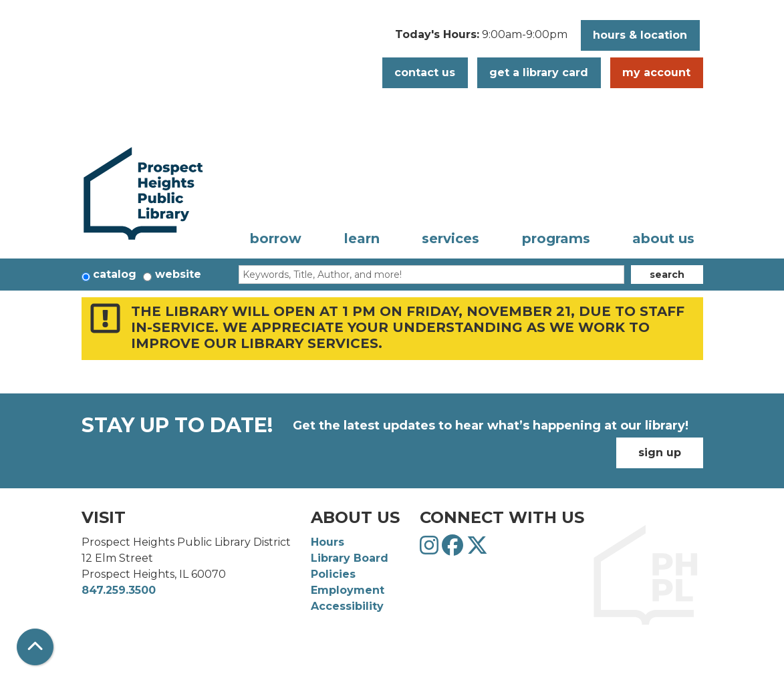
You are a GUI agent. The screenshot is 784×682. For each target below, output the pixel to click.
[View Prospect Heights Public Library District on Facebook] (454, 549)
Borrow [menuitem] (276, 238)
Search (667, 275)
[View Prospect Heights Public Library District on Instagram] (431, 549)
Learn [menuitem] (362, 238)
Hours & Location (640, 35)
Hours (328, 542)
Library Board (350, 558)
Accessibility (347, 606)
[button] (481, 39)
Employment (348, 590)
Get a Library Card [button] (539, 72)
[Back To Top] (35, 647)
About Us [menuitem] (663, 238)
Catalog (115, 274)
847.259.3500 (119, 590)
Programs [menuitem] (556, 238)
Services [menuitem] (450, 238)
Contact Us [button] (425, 72)
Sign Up (660, 453)
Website (178, 274)
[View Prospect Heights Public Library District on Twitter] (477, 549)
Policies (333, 574)
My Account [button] (656, 72)
